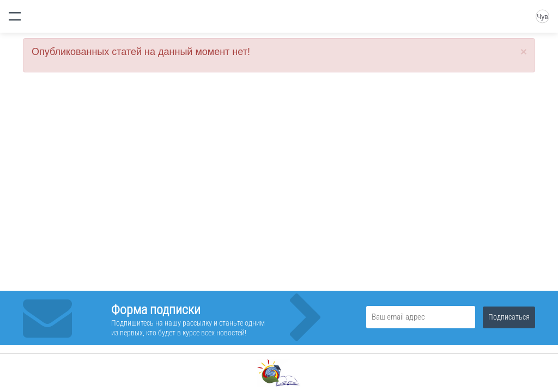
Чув (542, 17)
